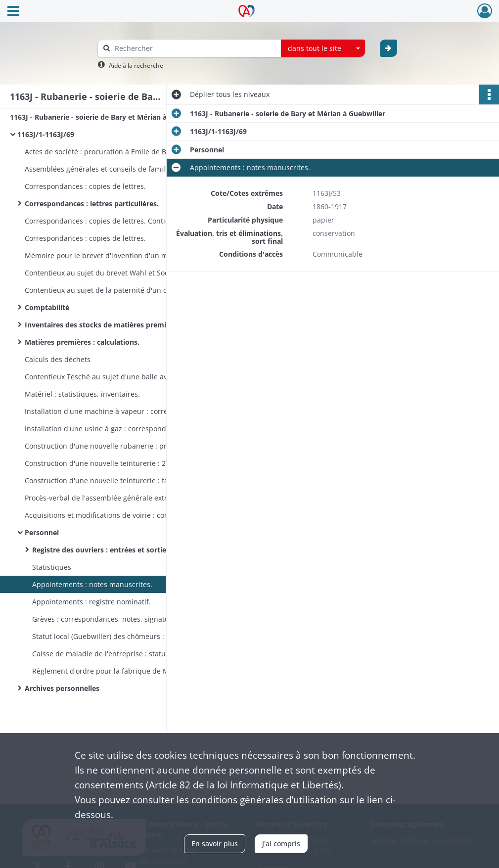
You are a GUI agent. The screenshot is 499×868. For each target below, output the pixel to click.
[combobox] (323, 48)
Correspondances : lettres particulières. (92, 204)
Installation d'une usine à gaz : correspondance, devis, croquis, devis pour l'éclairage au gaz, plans (124, 429)
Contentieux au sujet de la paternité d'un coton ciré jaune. (122, 290)
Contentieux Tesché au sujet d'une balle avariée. (105, 377)
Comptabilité (47, 307)
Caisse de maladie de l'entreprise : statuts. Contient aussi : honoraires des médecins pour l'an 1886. (131, 654)
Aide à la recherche (136, 66)
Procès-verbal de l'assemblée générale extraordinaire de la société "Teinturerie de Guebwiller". (124, 498)
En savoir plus (215, 844)
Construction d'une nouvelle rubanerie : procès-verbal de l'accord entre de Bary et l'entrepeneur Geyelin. (124, 446)
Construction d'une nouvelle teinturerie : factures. (108, 480)
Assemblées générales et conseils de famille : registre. (115, 169)
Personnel (42, 532)
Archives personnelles (62, 688)
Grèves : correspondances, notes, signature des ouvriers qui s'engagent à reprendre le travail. (131, 619)
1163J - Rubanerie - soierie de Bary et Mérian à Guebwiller (108, 117)
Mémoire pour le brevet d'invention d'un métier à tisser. (118, 255)
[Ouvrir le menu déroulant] (13, 12)
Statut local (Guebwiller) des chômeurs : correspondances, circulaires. (131, 636)
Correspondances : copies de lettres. (85, 186)
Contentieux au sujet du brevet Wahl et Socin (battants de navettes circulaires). (124, 273)
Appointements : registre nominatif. (91, 602)
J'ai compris (281, 844)
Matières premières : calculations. (82, 342)
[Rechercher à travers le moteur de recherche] (194, 48)
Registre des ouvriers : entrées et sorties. (102, 550)
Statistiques (52, 567)
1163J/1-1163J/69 (46, 134)
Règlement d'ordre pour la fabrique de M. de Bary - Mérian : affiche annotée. (131, 671)
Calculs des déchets (58, 359)
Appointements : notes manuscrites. (92, 584)
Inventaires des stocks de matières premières (103, 325)
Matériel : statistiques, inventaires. (82, 394)
